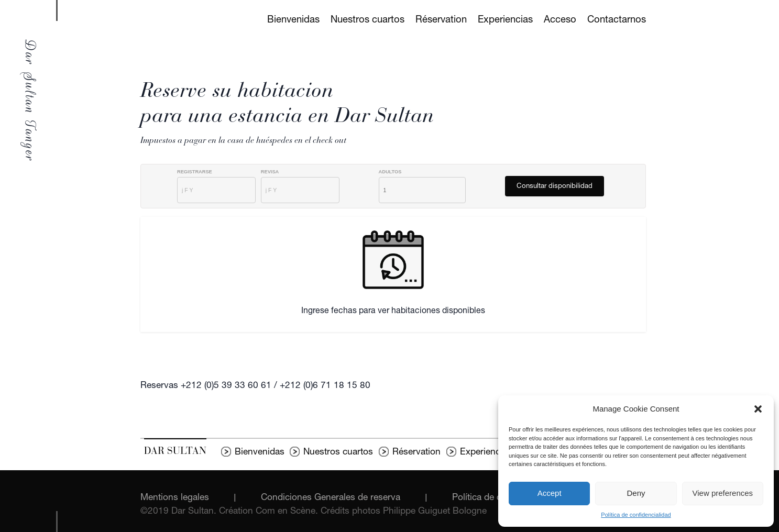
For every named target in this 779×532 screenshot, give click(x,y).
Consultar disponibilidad (555, 187)
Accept (550, 493)
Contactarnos (617, 20)
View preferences (723, 493)
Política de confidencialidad (636, 515)
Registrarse (195, 172)
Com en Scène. (288, 512)
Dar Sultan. (195, 512)
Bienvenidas (293, 20)
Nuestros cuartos (367, 20)
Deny (636, 493)
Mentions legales (175, 498)
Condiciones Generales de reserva (331, 498)
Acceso (560, 20)
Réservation (441, 20)
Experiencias (505, 20)
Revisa (270, 172)
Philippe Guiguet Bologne (435, 512)
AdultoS (390, 172)
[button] (758, 409)
